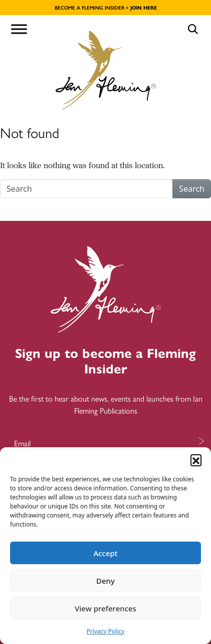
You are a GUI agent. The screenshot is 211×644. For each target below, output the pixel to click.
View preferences (105, 608)
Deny (105, 581)
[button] (196, 460)
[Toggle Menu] (19, 29)
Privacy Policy (106, 631)
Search (192, 189)
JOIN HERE (144, 8)
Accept (105, 553)
